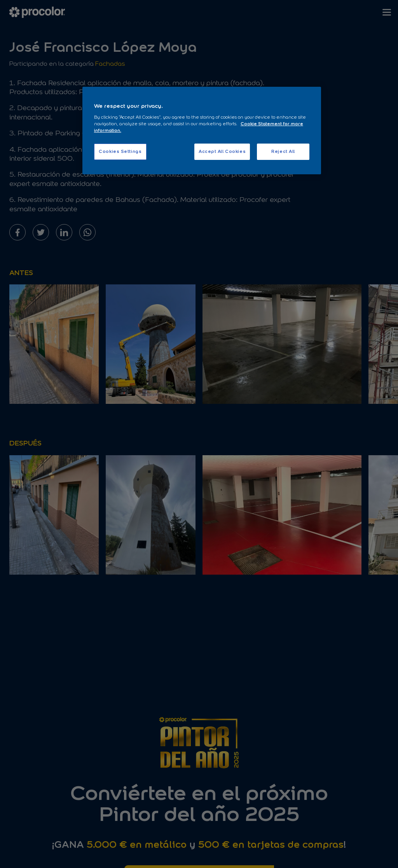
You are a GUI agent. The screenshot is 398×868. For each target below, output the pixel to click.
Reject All (283, 151)
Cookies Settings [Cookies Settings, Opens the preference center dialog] (120, 151)
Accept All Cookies (222, 151)
